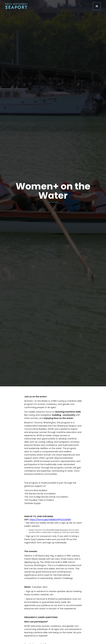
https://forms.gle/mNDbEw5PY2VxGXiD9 (50, 520)
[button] (97, 6)
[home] (16, 6)
